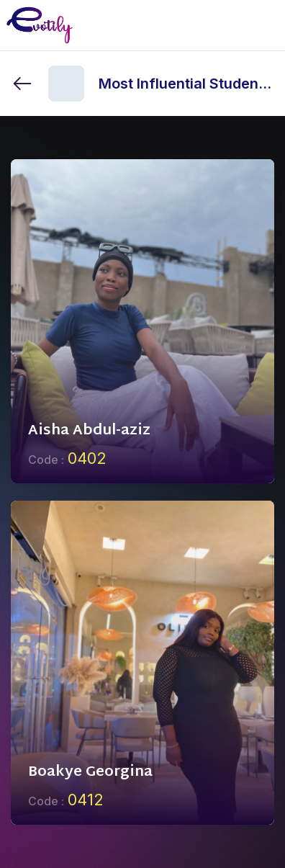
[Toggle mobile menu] (263, 25)
